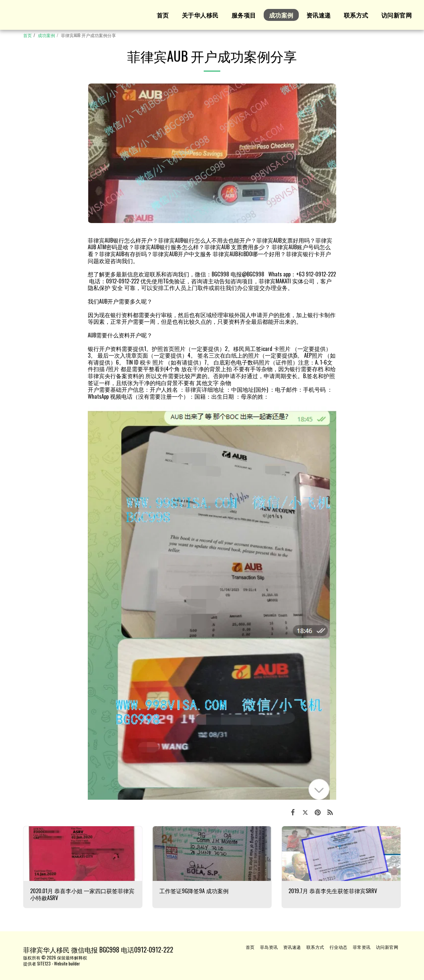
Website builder (67, 963)
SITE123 (44, 963)
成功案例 (46, 35)
